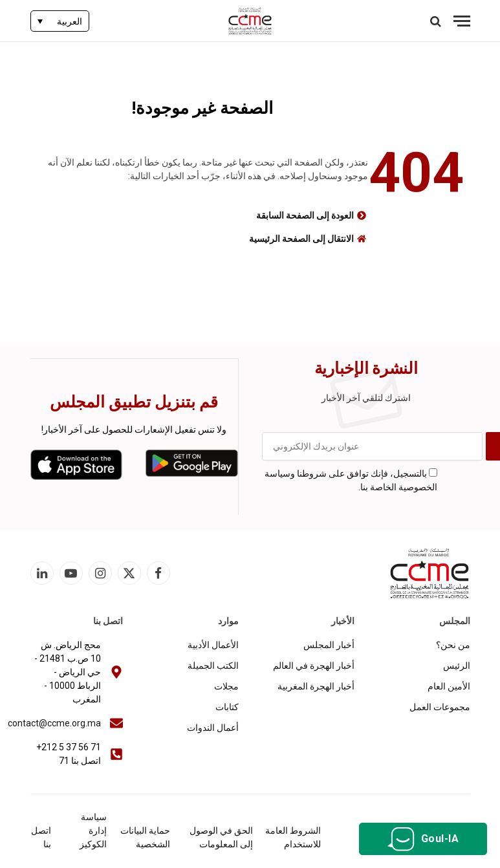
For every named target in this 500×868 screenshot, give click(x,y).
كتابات (227, 707)
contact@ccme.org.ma (54, 723)
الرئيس (457, 666)
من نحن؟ (453, 645)
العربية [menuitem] (70, 21)
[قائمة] (462, 21)
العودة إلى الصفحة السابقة (305, 215)
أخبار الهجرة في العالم (314, 666)
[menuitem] (60, 21)
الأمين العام (449, 686)
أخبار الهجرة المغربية (316, 686)
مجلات (226, 686)
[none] (60, 21)
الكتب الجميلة (213, 666)
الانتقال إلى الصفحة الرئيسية (301, 239)
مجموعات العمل (440, 707)
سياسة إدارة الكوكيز (93, 830)
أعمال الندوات (213, 728)
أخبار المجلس (329, 645)
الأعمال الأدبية (213, 645)
